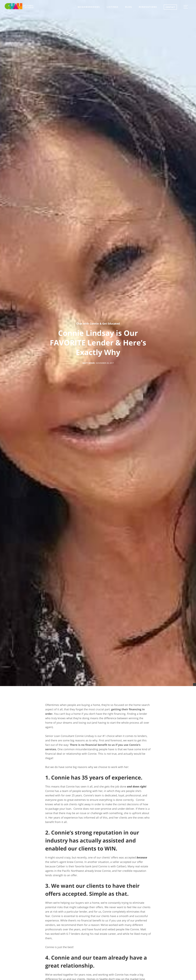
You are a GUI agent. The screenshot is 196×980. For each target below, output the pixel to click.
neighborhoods (89, 7)
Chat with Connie (88, 324)
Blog (129, 7)
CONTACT (170, 7)
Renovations (148, 7)
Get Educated (111, 324)
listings (113, 7)
